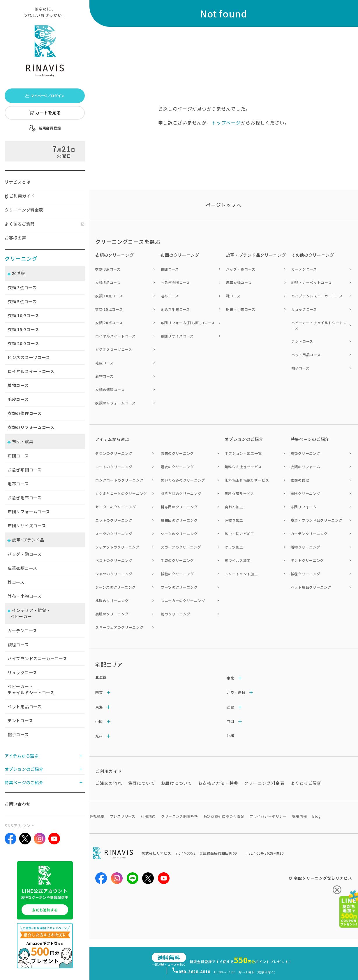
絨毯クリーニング (306, 574)
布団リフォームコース (29, 512)
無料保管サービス (239, 493)
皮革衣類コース (22, 568)
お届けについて (177, 783)
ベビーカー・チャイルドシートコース (31, 689)
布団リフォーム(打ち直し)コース (188, 323)
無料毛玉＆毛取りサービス (247, 480)
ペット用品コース (25, 706)
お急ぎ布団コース (25, 470)
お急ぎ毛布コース (25, 498)
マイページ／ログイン (45, 96)
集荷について (142, 783)
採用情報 (300, 816)
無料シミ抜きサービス (243, 467)
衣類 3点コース (108, 269)
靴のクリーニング (176, 614)
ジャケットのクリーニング (117, 547)
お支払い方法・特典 (218, 783)
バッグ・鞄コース (25, 554)
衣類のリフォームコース (31, 427)
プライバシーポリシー (268, 816)
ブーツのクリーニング (179, 587)
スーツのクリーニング (114, 534)
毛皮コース (18, 399)
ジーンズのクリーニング (115, 587)
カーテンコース (22, 631)
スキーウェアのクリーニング (119, 627)
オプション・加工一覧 (243, 453)
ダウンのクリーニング (114, 453)
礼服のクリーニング (112, 600)
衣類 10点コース (109, 296)
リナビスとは (17, 182)
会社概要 (97, 816)
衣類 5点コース (108, 282)
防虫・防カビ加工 (239, 534)
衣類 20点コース (109, 323)
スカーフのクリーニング (181, 547)
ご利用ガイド (20, 196)
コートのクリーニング (114, 467)
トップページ (226, 123)
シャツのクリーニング (114, 574)
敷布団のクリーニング (179, 520)
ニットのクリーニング (114, 520)
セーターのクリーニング (116, 507)
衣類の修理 (300, 480)
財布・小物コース (25, 596)
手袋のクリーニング (177, 560)
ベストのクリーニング (114, 560)
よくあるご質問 (20, 224)
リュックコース (22, 672)
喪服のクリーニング (112, 614)
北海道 (101, 677)
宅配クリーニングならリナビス (323, 878)
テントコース (20, 720)
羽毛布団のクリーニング (181, 493)
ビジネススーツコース (29, 357)
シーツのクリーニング (179, 534)
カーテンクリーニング (309, 534)
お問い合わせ (17, 804)
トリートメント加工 (241, 574)
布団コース (18, 456)
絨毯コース (18, 645)
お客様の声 (15, 238)
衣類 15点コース (109, 309)
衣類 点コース (22, 287)
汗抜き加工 (234, 520)
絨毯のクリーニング (177, 574)
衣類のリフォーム (306, 467)
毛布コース (18, 484)
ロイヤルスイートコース (31, 371)
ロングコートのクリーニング (119, 480)
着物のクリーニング (177, 453)
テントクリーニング (307, 560)
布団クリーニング (306, 493)
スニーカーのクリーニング (183, 600)
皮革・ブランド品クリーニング (317, 520)
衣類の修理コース (25, 413)
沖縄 (230, 735)
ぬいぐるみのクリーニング (183, 480)
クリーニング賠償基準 (180, 816)
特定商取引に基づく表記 (224, 816)
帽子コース (18, 734)
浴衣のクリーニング (177, 467)
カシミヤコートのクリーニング (121, 493)
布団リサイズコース (27, 525)
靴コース (16, 582)
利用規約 (148, 816)
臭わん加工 (234, 507)
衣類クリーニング (306, 453)
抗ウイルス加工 (238, 560)
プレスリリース (123, 816)
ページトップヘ (224, 205)
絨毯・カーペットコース (312, 282)
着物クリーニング (306, 547)
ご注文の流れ (109, 783)
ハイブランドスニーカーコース (37, 658)
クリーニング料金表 (24, 210)
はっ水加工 (234, 547)
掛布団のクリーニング (179, 507)
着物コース (18, 385)
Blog (316, 816)
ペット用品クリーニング (311, 587)
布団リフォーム (304, 507)
